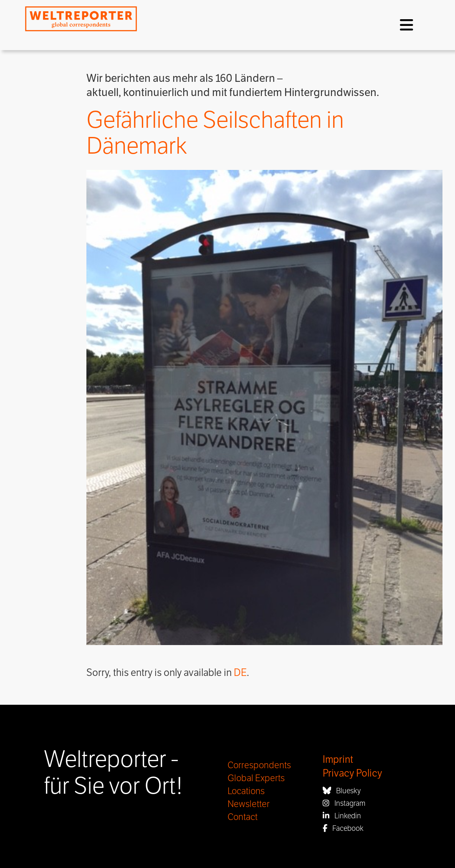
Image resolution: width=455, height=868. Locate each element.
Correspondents (259, 765)
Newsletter (249, 804)
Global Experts (256, 778)
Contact (243, 817)
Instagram (344, 803)
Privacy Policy (352, 773)
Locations (246, 791)
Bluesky (342, 791)
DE (240, 673)
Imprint (338, 760)
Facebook (343, 828)
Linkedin (342, 816)
